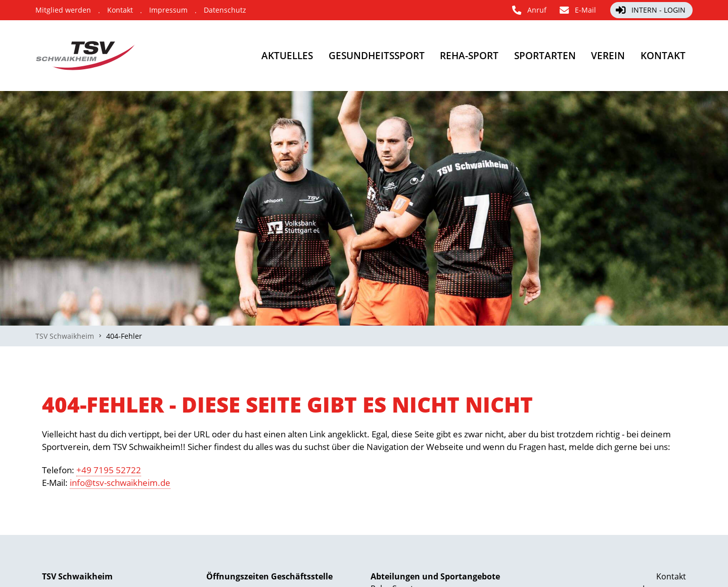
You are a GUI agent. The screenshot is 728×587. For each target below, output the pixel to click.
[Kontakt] (120, 10)
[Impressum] (168, 10)
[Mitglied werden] (63, 10)
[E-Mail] (578, 10)
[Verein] (591, 56)
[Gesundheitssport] (322, 56)
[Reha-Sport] (429, 56)
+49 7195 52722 (109, 470)
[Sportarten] (517, 56)
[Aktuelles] (219, 56)
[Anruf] (530, 10)
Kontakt (671, 576)
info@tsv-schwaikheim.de (120, 483)
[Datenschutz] (225, 10)
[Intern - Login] (651, 10)
